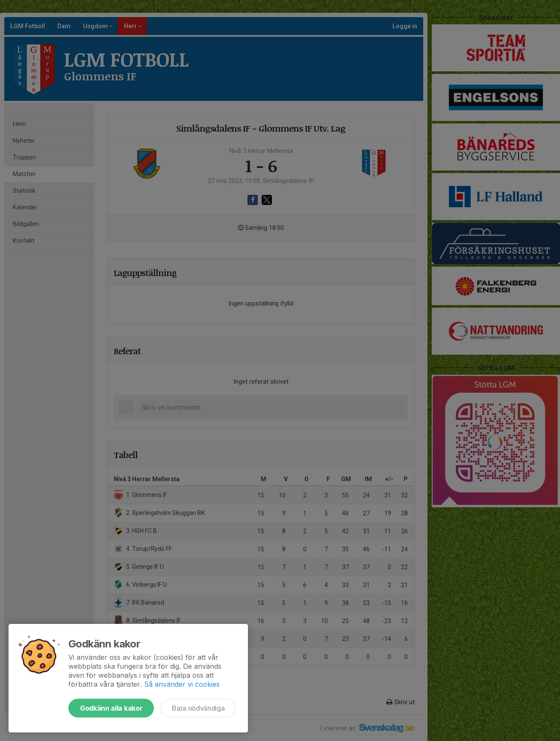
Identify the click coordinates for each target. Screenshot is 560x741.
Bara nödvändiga (198, 708)
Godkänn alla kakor (111, 708)
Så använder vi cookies (182, 684)
